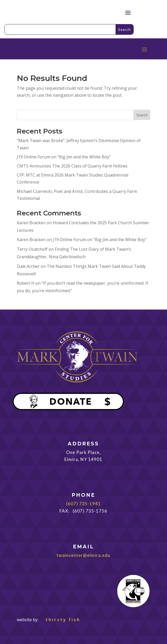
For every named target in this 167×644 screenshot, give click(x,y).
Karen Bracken (31, 223)
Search (142, 115)
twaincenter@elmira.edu (83, 555)
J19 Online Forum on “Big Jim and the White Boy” (64, 157)
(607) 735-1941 (83, 504)
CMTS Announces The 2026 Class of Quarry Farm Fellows (72, 166)
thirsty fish (60, 620)
